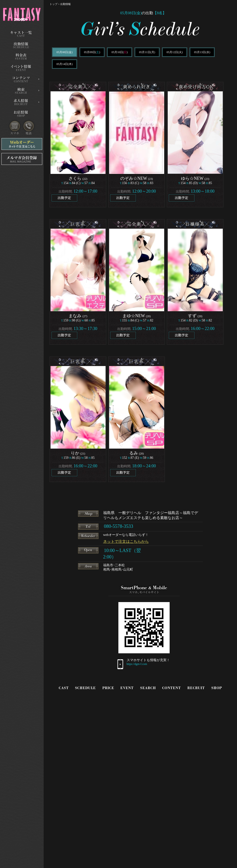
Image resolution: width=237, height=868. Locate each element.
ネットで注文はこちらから (126, 541)
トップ (53, 4)
